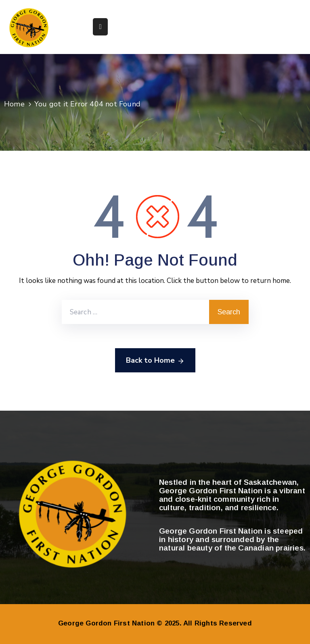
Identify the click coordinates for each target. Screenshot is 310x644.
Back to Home (155, 361)
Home (14, 104)
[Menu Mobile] (100, 27)
